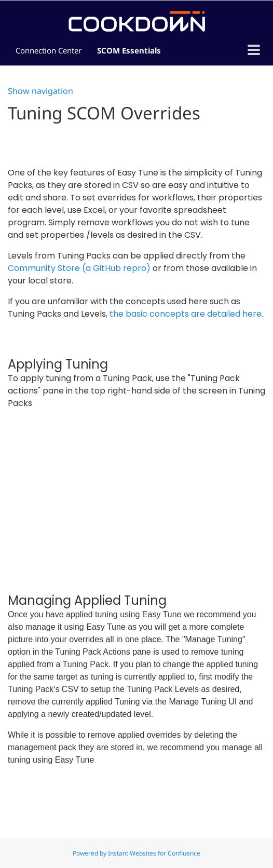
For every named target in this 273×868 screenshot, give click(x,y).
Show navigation (40, 91)
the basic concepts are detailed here (186, 314)
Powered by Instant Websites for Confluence (136, 853)
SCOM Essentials (129, 50)
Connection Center (49, 50)
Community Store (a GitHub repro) (79, 268)
